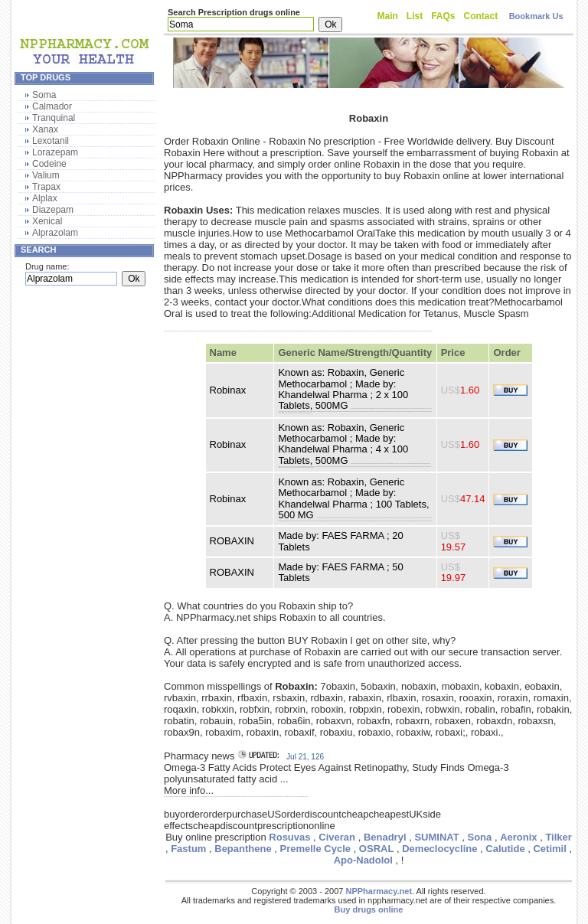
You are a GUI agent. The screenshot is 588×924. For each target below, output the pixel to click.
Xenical (47, 221)
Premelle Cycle (316, 849)
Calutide (505, 849)
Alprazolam (55, 233)
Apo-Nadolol (363, 860)
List (415, 16)
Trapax (46, 187)
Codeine (49, 164)
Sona (479, 837)
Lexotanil (51, 141)
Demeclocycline (439, 849)
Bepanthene (243, 849)
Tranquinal (54, 118)
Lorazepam (55, 152)
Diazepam (53, 210)
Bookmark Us (536, 16)
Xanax (45, 129)
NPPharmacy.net (379, 891)
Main (388, 16)
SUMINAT (436, 837)
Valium (46, 175)
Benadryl (385, 837)
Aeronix (518, 837)
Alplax (45, 198)
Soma (44, 95)
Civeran (337, 837)
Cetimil (549, 849)
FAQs (443, 16)
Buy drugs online (369, 909)
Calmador (52, 106)
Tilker (558, 837)
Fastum (188, 849)
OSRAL (377, 849)
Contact (481, 16)
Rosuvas (289, 837)
